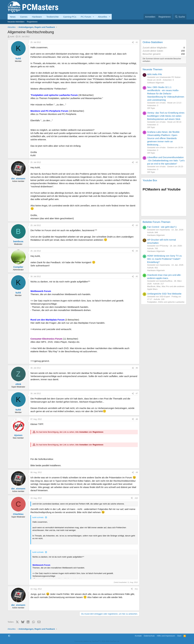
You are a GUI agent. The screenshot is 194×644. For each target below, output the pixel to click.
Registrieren (32, 22)
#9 (137, 472)
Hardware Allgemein (156, 235)
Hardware (37, 17)
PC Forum (86, 17)
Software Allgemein (156, 83)
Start (179, 636)
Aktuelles (103, 17)
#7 (137, 394)
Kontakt (138, 636)
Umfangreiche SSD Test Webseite (164, 294)
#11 (136, 589)
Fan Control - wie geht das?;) (162, 227)
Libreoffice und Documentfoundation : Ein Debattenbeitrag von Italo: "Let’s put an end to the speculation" (166, 160)
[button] (94, 17)
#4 (137, 251)
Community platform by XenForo (97, 641)
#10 (136, 498)
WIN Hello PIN (155, 74)
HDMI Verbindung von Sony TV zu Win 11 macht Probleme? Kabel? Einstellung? (164, 259)
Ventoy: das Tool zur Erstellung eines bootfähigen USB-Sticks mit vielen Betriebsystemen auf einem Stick (166, 116)
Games (24, 17)
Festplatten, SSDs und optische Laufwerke (166, 302)
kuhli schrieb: (38, 517)
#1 (137, 42)
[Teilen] (133, 42)
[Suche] (180, 17)
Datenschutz (149, 636)
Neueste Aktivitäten (16, 22)
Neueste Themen (152, 69)
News (13, 17)
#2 (137, 162)
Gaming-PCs (70, 17)
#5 (137, 276)
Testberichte (53, 17)
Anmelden (84, 432)
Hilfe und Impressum (166, 636)
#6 (137, 368)
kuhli (12, 37)
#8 (137, 419)
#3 (137, 225)
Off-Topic (151, 108)
